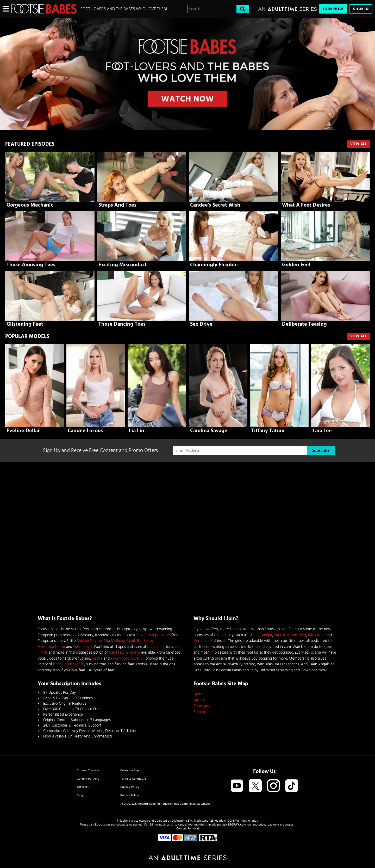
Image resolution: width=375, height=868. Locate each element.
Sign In (361, 9)
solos (160, 647)
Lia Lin (280, 635)
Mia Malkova (114, 641)
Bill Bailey (145, 641)
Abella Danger (260, 635)
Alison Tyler (296, 635)
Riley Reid (316, 635)
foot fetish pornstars (153, 635)
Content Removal (188, 828)
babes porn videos (124, 652)
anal (178, 647)
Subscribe (321, 450)
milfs (44, 652)
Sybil (131, 641)
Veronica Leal (205, 641)
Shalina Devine (89, 641)
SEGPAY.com (237, 824)
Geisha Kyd (83, 647)
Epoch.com (102, 824)
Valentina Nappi (51, 647)
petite (97, 658)
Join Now (333, 9)
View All (358, 144)
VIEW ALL (358, 336)
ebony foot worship (127, 658)
